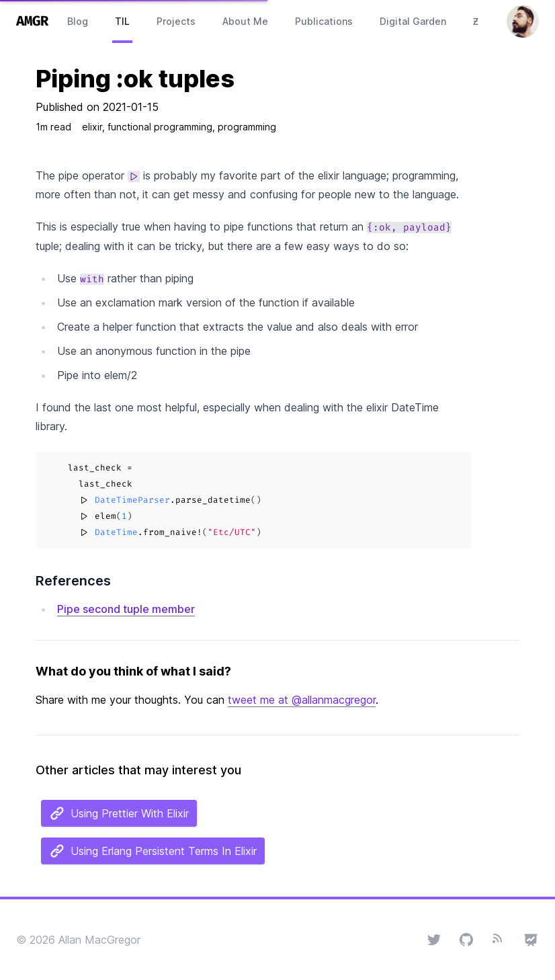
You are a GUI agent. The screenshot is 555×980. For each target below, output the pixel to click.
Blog (78, 21)
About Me (245, 21)
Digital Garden (413, 21)
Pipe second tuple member (126, 609)
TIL (122, 21)
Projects (176, 21)
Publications (324, 21)
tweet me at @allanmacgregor (302, 700)
